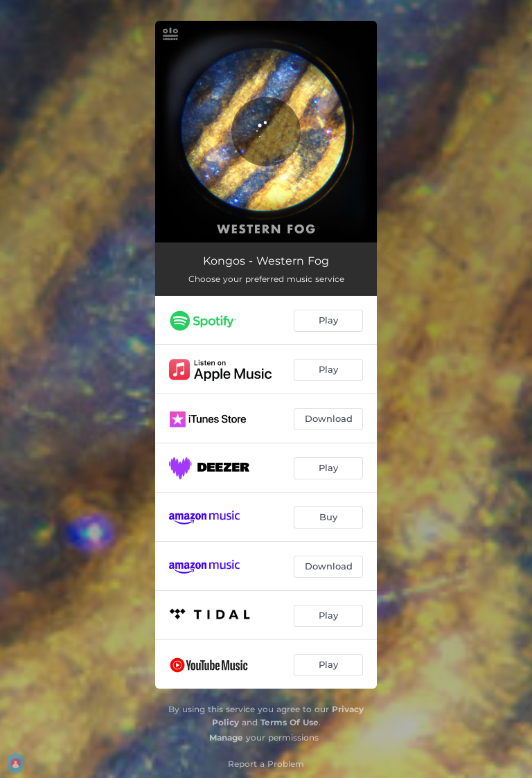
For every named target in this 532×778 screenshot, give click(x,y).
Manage (226, 737)
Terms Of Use (290, 722)
